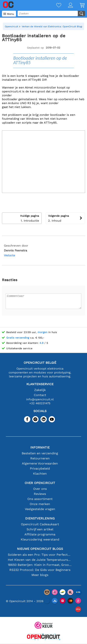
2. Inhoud (65, 218)
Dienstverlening (40, 518)
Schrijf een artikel (40, 529)
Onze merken (40, 504)
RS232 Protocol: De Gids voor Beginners (40, 570)
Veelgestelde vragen (40, 509)
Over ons (40, 489)
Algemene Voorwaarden (40, 463)
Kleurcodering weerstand (40, 539)
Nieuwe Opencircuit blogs (40, 549)
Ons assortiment (40, 499)
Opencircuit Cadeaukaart (40, 524)
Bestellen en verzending (40, 453)
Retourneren (40, 458)
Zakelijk (40, 390)
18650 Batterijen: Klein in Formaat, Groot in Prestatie (40, 565)
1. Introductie (22, 218)
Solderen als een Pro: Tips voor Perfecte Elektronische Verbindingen (40, 555)
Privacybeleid (40, 468)
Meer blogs (40, 575)
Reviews (40, 494)
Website (10, 255)
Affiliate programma (40, 534)
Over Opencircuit (40, 483)
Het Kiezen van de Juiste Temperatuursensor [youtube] (40, 560)
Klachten (40, 474)
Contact (40, 395)
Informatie (40, 447)
